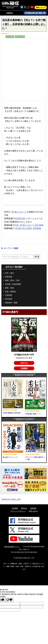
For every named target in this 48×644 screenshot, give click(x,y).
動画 (3, 37)
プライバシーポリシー (18, 511)
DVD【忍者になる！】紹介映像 (29, 225)
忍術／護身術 (10, 37)
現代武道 (9, 299)
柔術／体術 (9, 288)
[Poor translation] (9, 600)
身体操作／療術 (20, 37)
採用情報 (33, 508)
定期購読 (24, 368)
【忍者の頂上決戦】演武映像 (28, 228)
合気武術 (9, 277)
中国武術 (9, 295)
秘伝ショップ (41, 7)
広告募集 (15, 508)
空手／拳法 (9, 273)
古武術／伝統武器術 (13, 284)
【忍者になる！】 (19, 212)
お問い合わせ (33, 511)
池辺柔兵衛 (20, 218)
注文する (24, 363)
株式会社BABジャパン (12, 547)
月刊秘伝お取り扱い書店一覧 (35, 13)
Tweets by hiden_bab (11, 499)
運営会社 (24, 508)
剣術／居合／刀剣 (12, 280)
